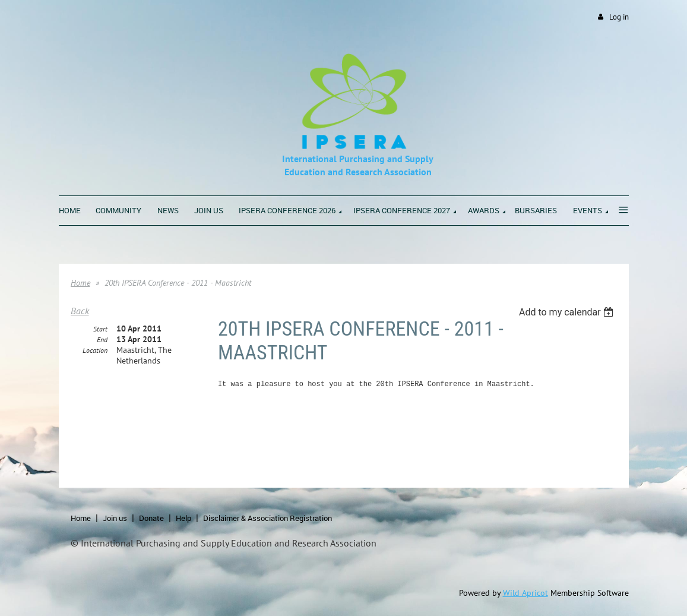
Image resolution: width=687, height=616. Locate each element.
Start (100, 329)
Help (183, 518)
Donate (151, 518)
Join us (115, 518)
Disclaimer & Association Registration (267, 518)
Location (95, 350)
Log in (619, 17)
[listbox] (568, 312)
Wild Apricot (525, 593)
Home (80, 283)
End (102, 339)
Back (80, 311)
